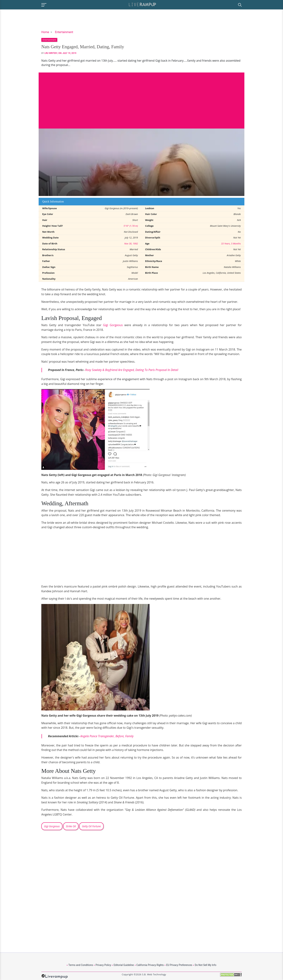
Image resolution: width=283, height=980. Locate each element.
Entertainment (64, 32)
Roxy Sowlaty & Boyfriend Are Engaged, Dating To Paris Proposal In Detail (132, 370)
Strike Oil (71, 826)
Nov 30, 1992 (131, 244)
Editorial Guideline (124, 965)
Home (45, 32)
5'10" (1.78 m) (131, 226)
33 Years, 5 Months (231, 244)
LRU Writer (51, 53)
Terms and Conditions (81, 965)
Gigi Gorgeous (113, 325)
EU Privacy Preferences (179, 965)
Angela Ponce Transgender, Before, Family (107, 736)
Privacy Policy (103, 965)
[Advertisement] (141, 98)
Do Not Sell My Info (205, 965)
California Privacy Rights (150, 965)
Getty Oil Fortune (91, 826)
